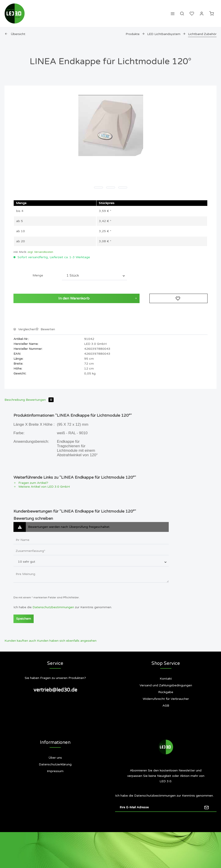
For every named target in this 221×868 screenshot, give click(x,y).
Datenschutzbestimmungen (53, 607)
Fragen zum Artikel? (31, 483)
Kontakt (166, 679)
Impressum (55, 771)
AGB (166, 706)
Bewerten (45, 329)
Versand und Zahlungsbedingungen (166, 685)
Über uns (55, 758)
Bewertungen (40, 400)
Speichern (24, 619)
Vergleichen (24, 329)
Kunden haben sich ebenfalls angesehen (67, 641)
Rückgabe (166, 692)
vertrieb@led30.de (55, 690)
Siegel (55, 789)
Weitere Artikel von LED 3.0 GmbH (42, 487)
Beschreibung (15, 400)
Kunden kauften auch (20, 641)
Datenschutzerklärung (55, 764)
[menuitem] (173, 13)
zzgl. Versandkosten (40, 252)
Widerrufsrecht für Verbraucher (166, 699)
